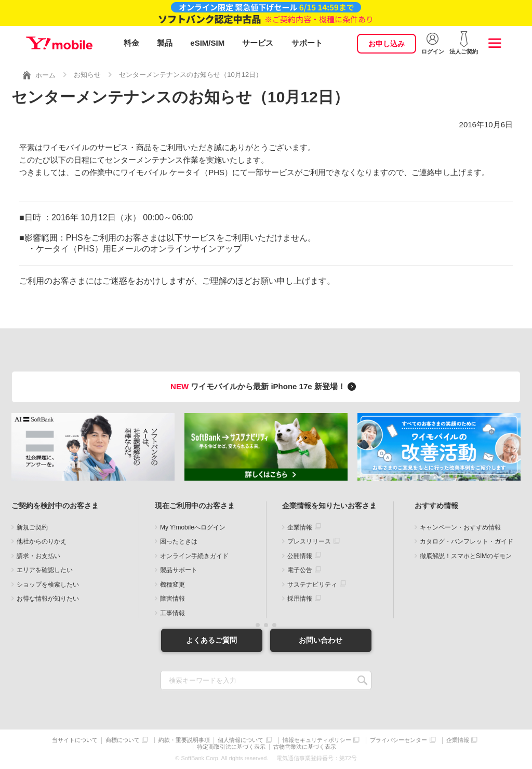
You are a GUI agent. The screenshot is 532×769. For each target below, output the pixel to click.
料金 (131, 43)
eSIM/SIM (207, 43)
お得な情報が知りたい (48, 599)
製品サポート (179, 570)
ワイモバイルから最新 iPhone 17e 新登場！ (265, 386)
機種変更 (172, 585)
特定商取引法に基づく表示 (231, 747)
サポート (307, 43)
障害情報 (172, 599)
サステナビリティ (312, 585)
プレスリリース (309, 541)
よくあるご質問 (211, 640)
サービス (258, 43)
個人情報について (241, 740)
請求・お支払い (38, 556)
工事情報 (172, 613)
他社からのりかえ (42, 541)
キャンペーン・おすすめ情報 (460, 527)
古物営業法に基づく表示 (305, 747)
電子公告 (300, 570)
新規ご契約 (32, 527)
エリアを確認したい (45, 570)
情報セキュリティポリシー (317, 740)
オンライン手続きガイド (194, 556)
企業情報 (300, 527)
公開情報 (300, 556)
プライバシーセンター (398, 740)
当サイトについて (75, 740)
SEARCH (362, 680)
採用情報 (300, 599)
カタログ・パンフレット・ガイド (467, 541)
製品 (165, 43)
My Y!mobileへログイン (193, 527)
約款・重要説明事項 (184, 740)
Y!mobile (59, 43)
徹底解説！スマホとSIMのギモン (466, 556)
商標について (123, 740)
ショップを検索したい (48, 585)
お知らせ (87, 75)
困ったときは (179, 541)
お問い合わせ (321, 640)
